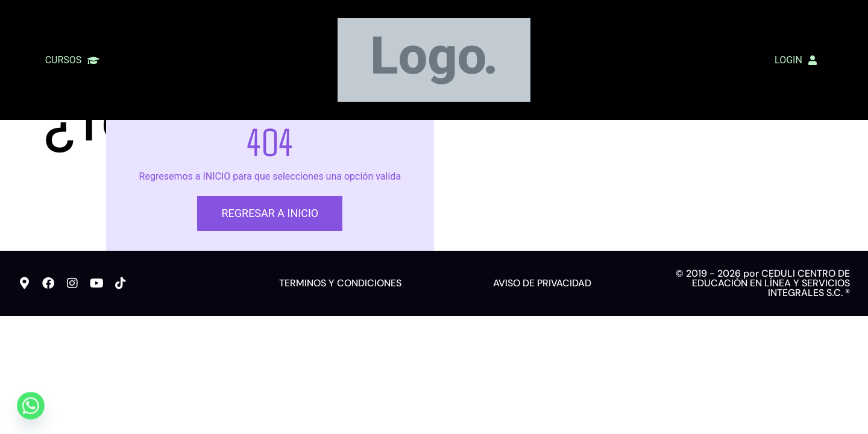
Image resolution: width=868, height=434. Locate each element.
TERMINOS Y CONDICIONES (340, 339)
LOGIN (796, 60)
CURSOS (73, 60)
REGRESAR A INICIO (270, 269)
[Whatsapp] (31, 406)
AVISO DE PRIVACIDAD (542, 339)
